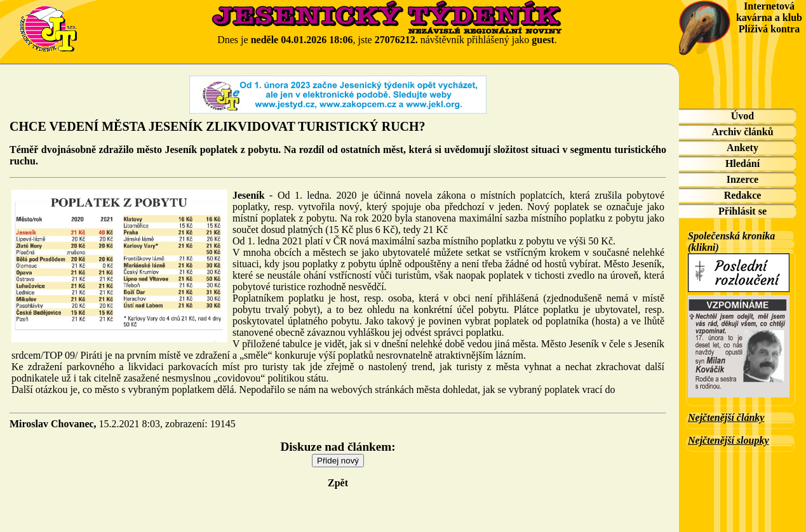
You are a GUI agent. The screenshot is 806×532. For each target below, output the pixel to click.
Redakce (743, 195)
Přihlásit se (742, 211)
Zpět (338, 483)
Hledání (742, 163)
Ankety (742, 148)
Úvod (742, 116)
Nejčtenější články (726, 417)
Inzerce (742, 179)
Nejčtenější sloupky (729, 440)
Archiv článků (742, 132)
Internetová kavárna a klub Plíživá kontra (769, 17)
